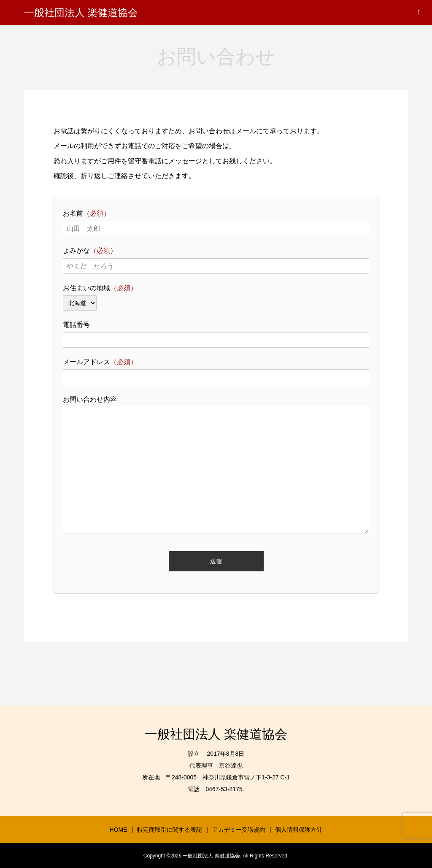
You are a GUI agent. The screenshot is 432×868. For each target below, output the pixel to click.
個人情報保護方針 (299, 830)
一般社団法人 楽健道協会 (81, 13)
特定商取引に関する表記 (170, 830)
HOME (119, 830)
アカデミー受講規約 (239, 830)
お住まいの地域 (100, 288)
